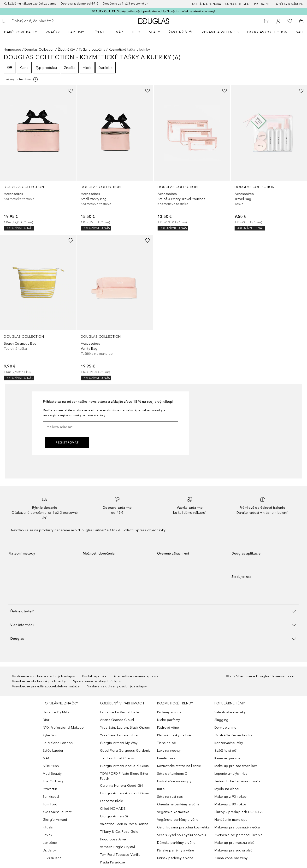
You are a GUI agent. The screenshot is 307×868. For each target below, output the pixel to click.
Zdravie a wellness (220, 32)
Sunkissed (51, 797)
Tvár (119, 32)
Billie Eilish (51, 766)
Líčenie (99, 32)
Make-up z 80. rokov (231, 804)
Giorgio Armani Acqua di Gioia (124, 766)
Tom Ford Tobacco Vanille (120, 855)
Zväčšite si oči (226, 751)
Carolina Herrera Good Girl (121, 786)
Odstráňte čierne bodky (233, 735)
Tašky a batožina (92, 50)
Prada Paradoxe (113, 862)
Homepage (13, 50)
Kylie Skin (50, 735)
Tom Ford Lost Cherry (117, 758)
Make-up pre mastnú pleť (234, 843)
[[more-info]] (22, 79)
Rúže (161, 789)
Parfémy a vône (169, 712)
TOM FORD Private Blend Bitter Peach (124, 776)
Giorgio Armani (55, 820)
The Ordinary (53, 781)
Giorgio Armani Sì (114, 816)
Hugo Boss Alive (113, 839)
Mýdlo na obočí (227, 789)
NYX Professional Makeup (63, 728)
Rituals (48, 827)
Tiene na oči (167, 743)
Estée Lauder (53, 751)
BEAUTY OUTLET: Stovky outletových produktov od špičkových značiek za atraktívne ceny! (154, 11)
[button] (153, 611)
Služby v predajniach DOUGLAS (240, 812)
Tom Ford (50, 804)
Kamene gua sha (228, 758)
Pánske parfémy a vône (176, 850)
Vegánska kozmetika (173, 812)
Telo (136, 32)
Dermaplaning (225, 728)
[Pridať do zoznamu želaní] (71, 91)
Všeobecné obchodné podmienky (39, 681)
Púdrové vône (168, 728)
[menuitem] (24, 32)
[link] (38, 158)
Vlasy (155, 32)
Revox (47, 835)
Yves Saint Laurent (57, 812)
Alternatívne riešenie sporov (136, 676)
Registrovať (67, 443)
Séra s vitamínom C (172, 774)
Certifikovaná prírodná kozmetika (183, 827)
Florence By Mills (56, 712)
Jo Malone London (58, 743)
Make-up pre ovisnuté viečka (237, 827)
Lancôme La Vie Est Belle (120, 712)
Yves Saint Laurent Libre (119, 735)
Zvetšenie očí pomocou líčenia (239, 835)
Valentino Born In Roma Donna (124, 824)
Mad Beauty (52, 774)
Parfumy (77, 32)
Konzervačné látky (229, 743)
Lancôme (50, 843)
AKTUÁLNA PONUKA (206, 4)
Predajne (262, 4)
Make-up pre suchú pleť (233, 850)
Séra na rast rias (170, 797)
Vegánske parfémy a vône (178, 820)
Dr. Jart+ (49, 850)
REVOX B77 (52, 858)
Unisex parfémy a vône (175, 858)
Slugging (221, 720)
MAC (47, 758)
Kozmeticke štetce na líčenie (179, 766)
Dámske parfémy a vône (176, 843)
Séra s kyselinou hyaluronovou (181, 835)
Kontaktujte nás (94, 676)
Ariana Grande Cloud (117, 720)
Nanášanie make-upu (231, 820)
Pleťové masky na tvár (174, 735)
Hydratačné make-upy (174, 781)
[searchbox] (47, 21)
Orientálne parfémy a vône (178, 804)
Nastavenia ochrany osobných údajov (117, 686)
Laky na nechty (169, 751)
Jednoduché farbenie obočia (238, 781)
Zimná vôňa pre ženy (231, 858)
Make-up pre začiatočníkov (236, 766)
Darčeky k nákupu (288, 4)
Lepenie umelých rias (231, 774)
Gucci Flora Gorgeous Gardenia (125, 751)
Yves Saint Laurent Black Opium (125, 728)
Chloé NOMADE (113, 809)
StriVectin (50, 789)
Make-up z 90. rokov (231, 797)
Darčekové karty (21, 32)
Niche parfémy (169, 720)
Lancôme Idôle (112, 801)
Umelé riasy (166, 758)
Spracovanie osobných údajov (97, 681)
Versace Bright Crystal (117, 847)
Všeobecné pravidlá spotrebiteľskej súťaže (46, 686)
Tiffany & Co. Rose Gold (119, 832)
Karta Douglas (238, 4)
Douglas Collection (267, 32)
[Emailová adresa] (111, 427)
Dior (46, 720)
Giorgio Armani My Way (119, 743)
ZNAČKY (53, 32)
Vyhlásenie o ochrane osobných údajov (43, 676)
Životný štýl (181, 32)
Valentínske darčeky (230, 712)
